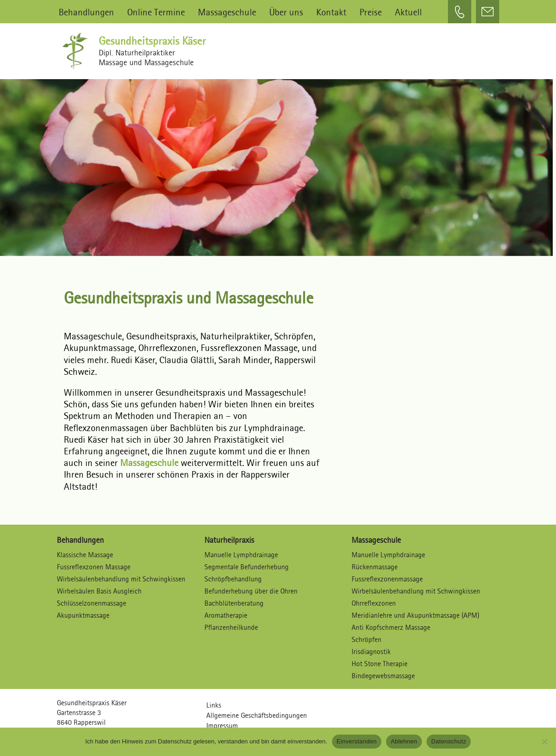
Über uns (286, 12)
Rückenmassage (375, 567)
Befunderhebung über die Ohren (251, 591)
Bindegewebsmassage (383, 676)
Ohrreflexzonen (374, 603)
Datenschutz (449, 741)
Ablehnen (404, 741)
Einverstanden (357, 741)
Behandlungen (86, 12)
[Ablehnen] (544, 742)
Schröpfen (366, 639)
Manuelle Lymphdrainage (241, 555)
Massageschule (227, 12)
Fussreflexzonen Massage (94, 567)
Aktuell (408, 12)
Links (214, 705)
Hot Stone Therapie (380, 664)
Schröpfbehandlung (233, 579)
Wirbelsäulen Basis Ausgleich (99, 591)
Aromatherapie (226, 615)
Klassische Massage (85, 555)
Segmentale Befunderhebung (247, 567)
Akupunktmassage (83, 615)
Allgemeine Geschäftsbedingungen (257, 715)
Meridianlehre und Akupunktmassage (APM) (415, 615)
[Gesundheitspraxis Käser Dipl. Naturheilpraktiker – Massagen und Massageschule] (78, 51)
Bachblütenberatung (234, 603)
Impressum (222, 726)
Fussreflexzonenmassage (387, 579)
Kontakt (331, 12)
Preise (371, 12)
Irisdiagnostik (371, 651)
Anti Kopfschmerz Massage (391, 627)
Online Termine (156, 12)
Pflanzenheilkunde (231, 627)
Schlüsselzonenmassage (92, 603)
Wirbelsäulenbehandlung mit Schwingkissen (121, 579)
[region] (278, 163)
